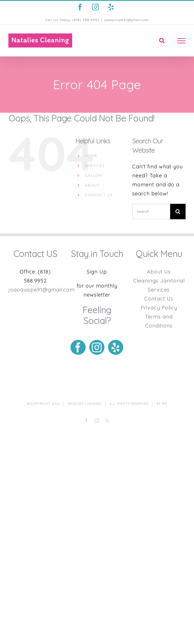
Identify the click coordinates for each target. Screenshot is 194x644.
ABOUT (92, 185)
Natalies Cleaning (85, 404)
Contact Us (159, 299)
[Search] (178, 212)
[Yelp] (116, 347)
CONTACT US (99, 195)
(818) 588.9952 (86, 20)
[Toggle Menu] (182, 41)
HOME (91, 156)
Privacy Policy (159, 308)
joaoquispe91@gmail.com (126, 20)
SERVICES (95, 166)
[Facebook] (78, 347)
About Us (159, 272)
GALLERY (94, 175)
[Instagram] (97, 347)
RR (165, 404)
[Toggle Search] (162, 40)
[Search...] (151, 212)
